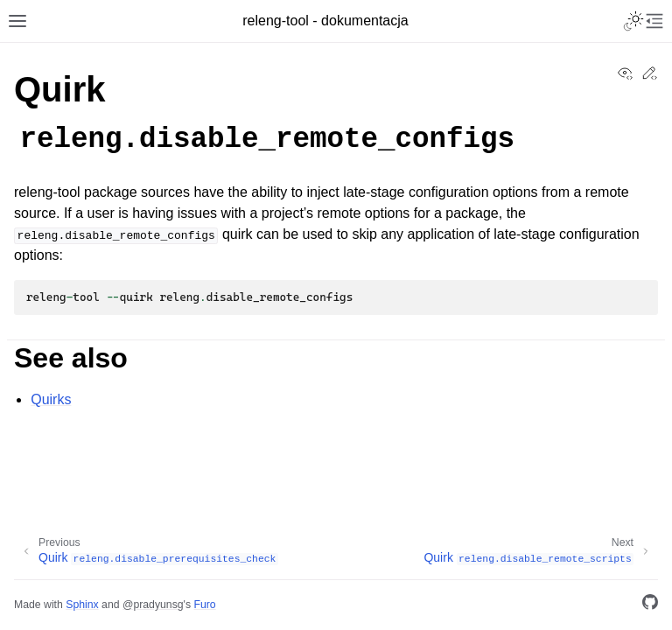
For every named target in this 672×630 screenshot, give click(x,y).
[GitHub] (650, 605)
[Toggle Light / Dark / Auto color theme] (633, 21)
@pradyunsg (153, 605)
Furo (204, 605)
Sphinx (82, 605)
